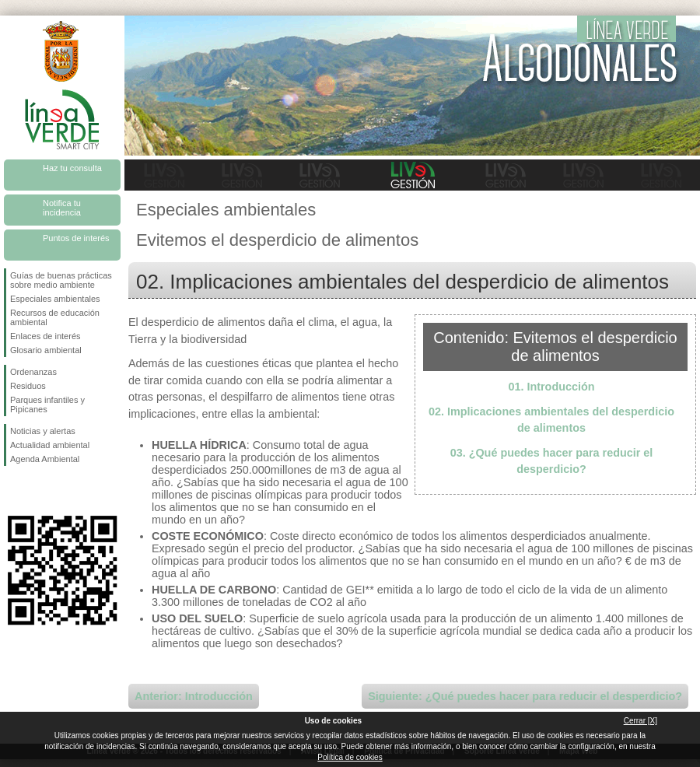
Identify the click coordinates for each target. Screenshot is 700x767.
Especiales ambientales (55, 299)
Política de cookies (350, 757)
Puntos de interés (76, 238)
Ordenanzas (33, 372)
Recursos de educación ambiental (55, 317)
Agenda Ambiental (45, 459)
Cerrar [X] (640, 721)
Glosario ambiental (46, 350)
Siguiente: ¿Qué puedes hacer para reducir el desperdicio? (525, 696)
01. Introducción (551, 387)
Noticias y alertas (43, 431)
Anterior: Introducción (194, 696)
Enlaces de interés (45, 336)
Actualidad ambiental (50, 445)
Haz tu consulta (72, 168)
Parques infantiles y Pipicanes (47, 405)
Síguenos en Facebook (13, 491)
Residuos (28, 386)
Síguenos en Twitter (39, 491)
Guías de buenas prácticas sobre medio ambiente (61, 280)
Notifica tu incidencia (62, 208)
